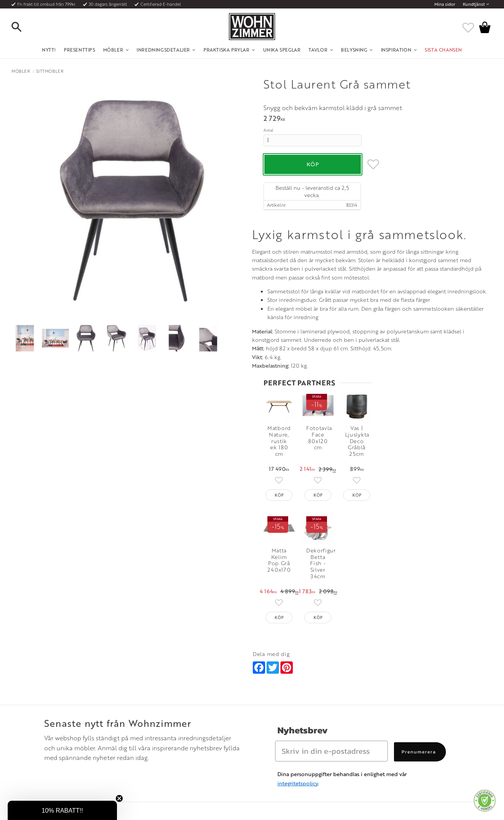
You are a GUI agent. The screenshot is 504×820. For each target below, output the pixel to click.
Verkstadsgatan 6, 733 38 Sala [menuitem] (282, 738)
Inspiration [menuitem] (396, 50)
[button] (23, 27)
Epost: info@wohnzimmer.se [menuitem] (281, 729)
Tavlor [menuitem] (318, 50)
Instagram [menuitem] (380, 710)
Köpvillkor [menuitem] (44, 720)
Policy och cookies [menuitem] (52, 757)
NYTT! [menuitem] (49, 50)
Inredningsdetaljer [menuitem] (163, 50)
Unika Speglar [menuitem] (282, 50)
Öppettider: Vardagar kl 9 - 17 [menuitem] (283, 710)
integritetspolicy (298, 652)
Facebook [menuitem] (380, 720)
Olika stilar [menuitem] (154, 720)
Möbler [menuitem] (113, 50)
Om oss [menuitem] (150, 710)
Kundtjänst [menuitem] (474, 4)
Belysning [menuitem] (354, 50)
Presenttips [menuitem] (80, 50)
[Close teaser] (119, 798)
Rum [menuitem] (147, 729)
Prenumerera (419, 621)
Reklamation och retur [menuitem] (56, 748)
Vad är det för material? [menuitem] (58, 738)
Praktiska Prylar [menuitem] (227, 50)
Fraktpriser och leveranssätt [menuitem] (62, 729)
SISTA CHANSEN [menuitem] (443, 50)
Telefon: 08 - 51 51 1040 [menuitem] (276, 720)
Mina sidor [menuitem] (445, 4)
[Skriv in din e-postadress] (331, 620)
